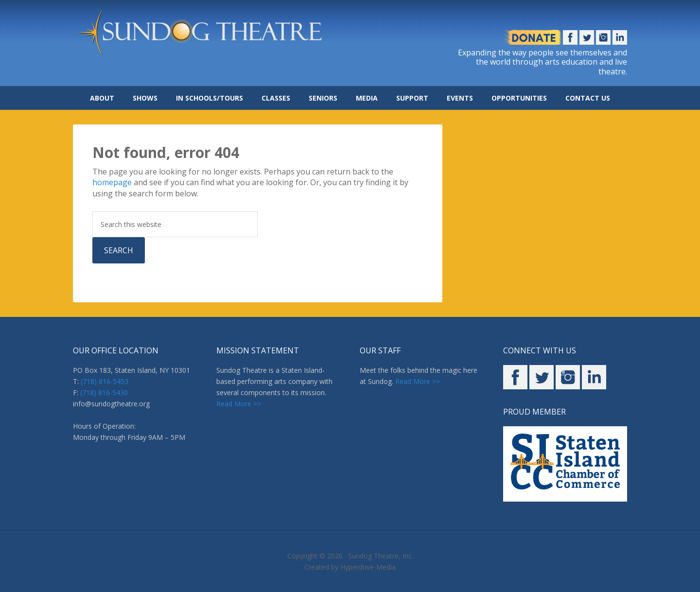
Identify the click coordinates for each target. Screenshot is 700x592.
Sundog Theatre (214, 34)
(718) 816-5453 (105, 381)
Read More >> (239, 404)
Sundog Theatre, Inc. (381, 556)
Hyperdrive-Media (368, 567)
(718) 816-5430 (104, 392)
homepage (112, 182)
